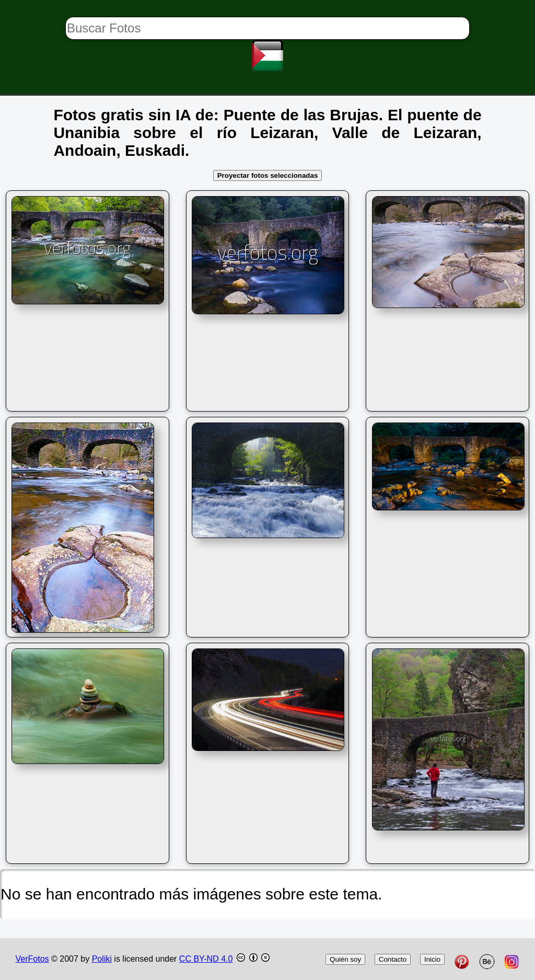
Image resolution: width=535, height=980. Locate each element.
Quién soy (345, 959)
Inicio (432, 959)
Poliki (102, 959)
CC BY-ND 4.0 (206, 959)
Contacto (393, 959)
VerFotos (32, 959)
